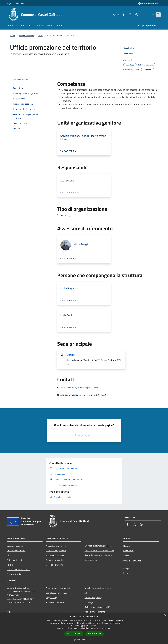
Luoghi (126, 568)
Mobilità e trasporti (54, 565)
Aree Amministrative (16, 551)
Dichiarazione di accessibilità (97, 607)
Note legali (89, 602)
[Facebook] (122, 14)
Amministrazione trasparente (98, 588)
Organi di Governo (15, 546)
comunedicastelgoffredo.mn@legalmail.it (80, 387)
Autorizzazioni (91, 560)
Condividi (130, 48)
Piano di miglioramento (95, 612)
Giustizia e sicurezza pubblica (98, 546)
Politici (10, 565)
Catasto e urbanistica (55, 560)
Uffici (40, 36)
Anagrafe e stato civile (56, 546)
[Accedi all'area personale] (148, 3)
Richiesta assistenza (55, 602)
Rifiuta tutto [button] (95, 634)
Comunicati (128, 551)
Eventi (126, 573)
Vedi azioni (130, 54)
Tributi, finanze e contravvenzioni (99, 550)
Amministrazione (27, 36)
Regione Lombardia (15, 3)
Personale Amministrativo (18, 569)
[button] (84, 640)
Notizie (127, 546)
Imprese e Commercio (55, 555)
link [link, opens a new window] (109, 628)
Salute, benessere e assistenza (98, 555)
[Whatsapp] (135, 14)
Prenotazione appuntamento (58, 588)
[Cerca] (158, 15)
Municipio (72, 355)
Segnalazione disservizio (57, 593)
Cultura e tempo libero (56, 551)
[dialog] (84, 628)
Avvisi (126, 555)
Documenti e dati (14, 574)
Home (13, 36)
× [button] (165, 615)
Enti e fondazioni (14, 560)
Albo (86, 593)
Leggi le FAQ (51, 598)
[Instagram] (128, 14)
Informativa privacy (93, 598)
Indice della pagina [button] (21, 80)
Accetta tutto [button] (74, 634)
